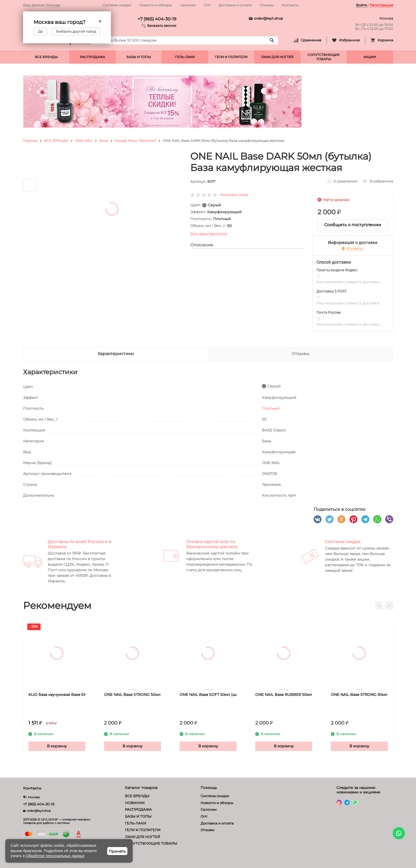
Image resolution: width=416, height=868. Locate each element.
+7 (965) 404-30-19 (157, 19)
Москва (53, 5)
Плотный (271, 408)
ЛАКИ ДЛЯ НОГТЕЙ (277, 57)
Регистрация (382, 5)
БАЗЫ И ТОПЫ (139, 57)
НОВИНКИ (135, 803)
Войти (362, 5)
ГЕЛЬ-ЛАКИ (185, 57)
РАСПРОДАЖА (92, 57)
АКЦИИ (370, 57)
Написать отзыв (234, 195)
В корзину (57, 746)
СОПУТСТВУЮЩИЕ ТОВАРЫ (324, 57)
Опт (207, 5)
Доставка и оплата (235, 5)
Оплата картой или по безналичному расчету (212, 544)
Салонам (188, 5)
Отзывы (267, 5)
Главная (30, 141)
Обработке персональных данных (55, 856)
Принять (117, 851)
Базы (104, 141)
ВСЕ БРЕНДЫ (46, 57)
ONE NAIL (84, 141)
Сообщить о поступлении (353, 225)
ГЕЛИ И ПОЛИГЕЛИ (231, 57)
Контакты (290, 5)
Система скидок (117, 5)
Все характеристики (209, 234)
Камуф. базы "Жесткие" (136, 141)
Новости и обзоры (156, 5)
